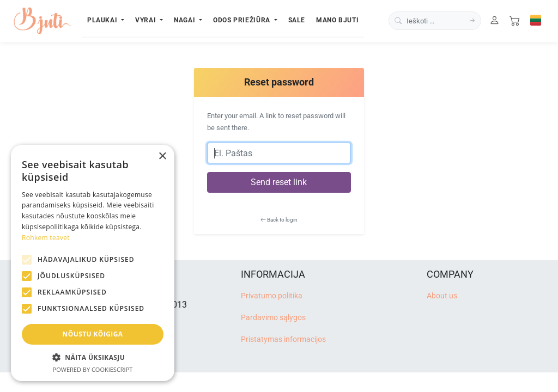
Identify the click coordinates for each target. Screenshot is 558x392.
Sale (297, 20)
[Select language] (536, 20)
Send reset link (279, 182)
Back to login (279, 220)
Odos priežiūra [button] (242, 20)
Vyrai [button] (147, 20)
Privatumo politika (272, 296)
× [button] (162, 157)
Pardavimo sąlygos (273, 318)
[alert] (93, 263)
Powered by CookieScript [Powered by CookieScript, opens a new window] (93, 369)
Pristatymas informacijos (283, 339)
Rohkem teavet (46, 238)
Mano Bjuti (337, 20)
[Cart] (515, 21)
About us (442, 296)
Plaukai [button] (103, 20)
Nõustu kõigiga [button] (93, 334)
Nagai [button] (186, 20)
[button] (93, 357)
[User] (495, 21)
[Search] (472, 21)
